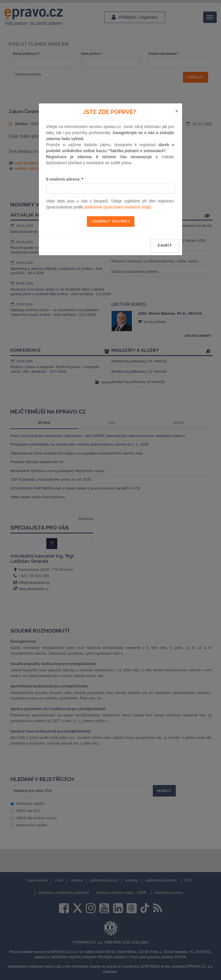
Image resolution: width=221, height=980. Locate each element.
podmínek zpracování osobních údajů (118, 207)
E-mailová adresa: (65, 179)
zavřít (165, 246)
